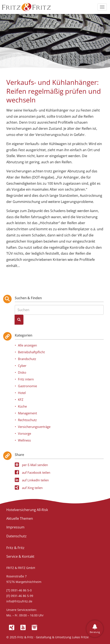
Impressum (15, 527)
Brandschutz (27, 359)
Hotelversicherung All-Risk (27, 510)
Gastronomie (27, 386)
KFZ (21, 400)
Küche (22, 406)
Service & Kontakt (20, 556)
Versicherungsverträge (34, 427)
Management (27, 413)
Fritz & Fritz (15, 548)
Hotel (22, 393)
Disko (22, 372)
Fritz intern (26, 379)
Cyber (22, 366)
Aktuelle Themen (20, 518)
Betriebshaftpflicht (31, 352)
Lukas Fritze (80, 637)
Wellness (24, 440)
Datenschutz (16, 536)
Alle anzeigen (27, 345)
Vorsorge (24, 433)
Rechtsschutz (27, 420)
